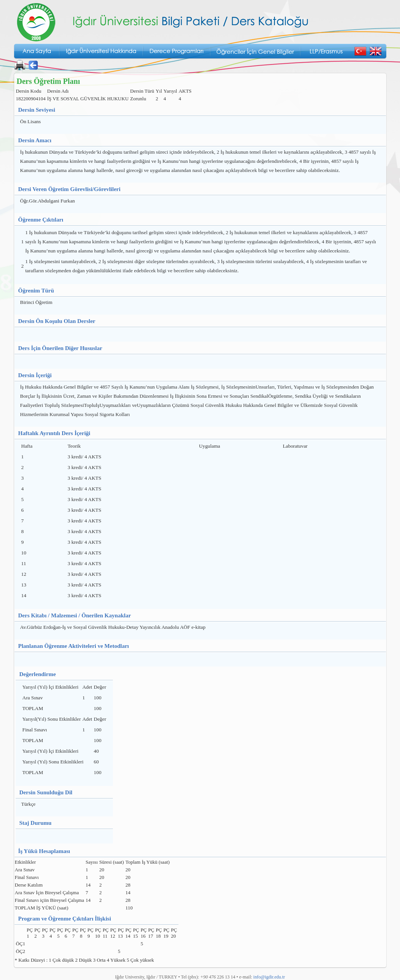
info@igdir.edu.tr (269, 977)
